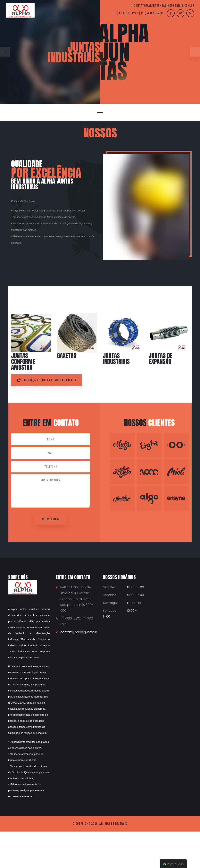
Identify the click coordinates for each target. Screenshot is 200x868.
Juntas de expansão (161, 359)
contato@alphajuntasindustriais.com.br (164, 6)
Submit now (51, 519)
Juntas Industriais (116, 359)
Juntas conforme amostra (23, 362)
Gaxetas (67, 356)
